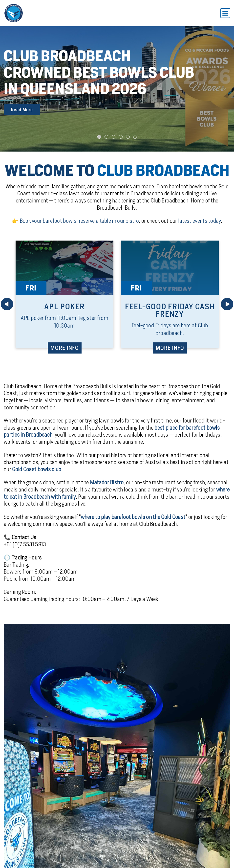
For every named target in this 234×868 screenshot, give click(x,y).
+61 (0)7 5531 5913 (25, 543)
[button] (99, 136)
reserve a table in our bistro (109, 220)
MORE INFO (65, 347)
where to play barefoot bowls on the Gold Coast (133, 516)
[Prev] (7, 303)
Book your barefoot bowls (48, 220)
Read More (22, 109)
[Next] (227, 303)
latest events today (200, 220)
